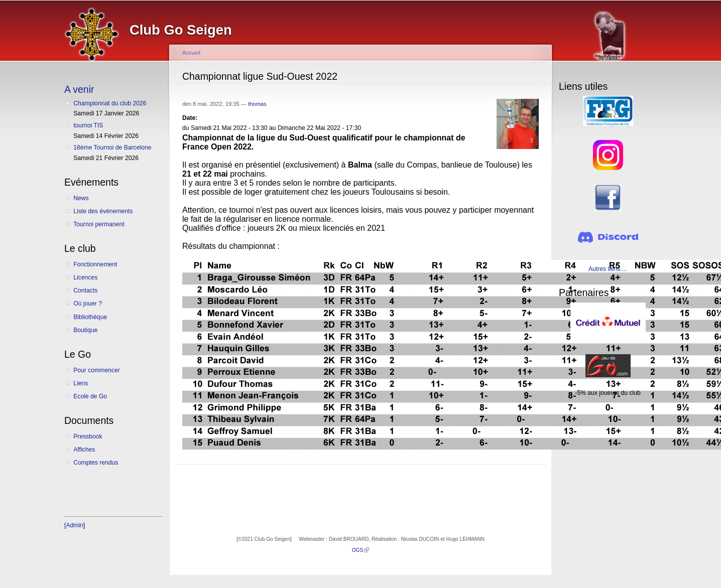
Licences (85, 277)
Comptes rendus (96, 463)
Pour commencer (97, 370)
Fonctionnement (95, 264)
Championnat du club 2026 (110, 103)
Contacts (85, 290)
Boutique (85, 330)
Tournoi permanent (99, 224)
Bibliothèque (90, 317)
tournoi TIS (88, 125)
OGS (361, 550)
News (81, 198)
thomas (257, 104)
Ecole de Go (90, 396)
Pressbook (88, 436)
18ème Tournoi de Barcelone (112, 148)
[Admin (74, 525)
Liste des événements (103, 211)
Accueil (191, 53)
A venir (79, 89)
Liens (81, 383)
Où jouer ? (88, 304)
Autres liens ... (608, 269)
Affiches (84, 450)
